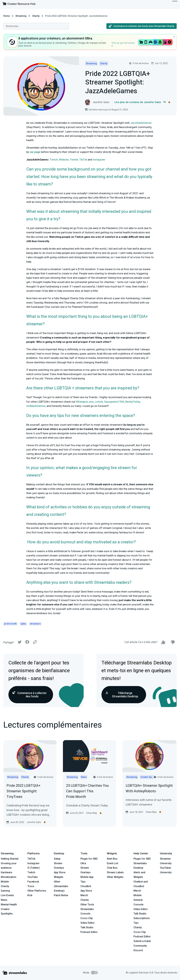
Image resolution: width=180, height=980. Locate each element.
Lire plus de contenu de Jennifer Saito (140, 102)
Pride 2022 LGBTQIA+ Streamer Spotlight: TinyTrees (23, 791)
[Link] (35, 642)
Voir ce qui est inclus (123, 44)
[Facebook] (27, 643)
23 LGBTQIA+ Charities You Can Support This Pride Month (87, 791)
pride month (10, 624)
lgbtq (23, 624)
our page (35, 152)
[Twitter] (20, 643)
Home (7, 16)
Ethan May (92, 813)
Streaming (21, 16)
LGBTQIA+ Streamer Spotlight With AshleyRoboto (149, 788)
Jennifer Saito (34, 822)
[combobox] (36, 26)
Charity (36, 16)
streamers (35, 624)
